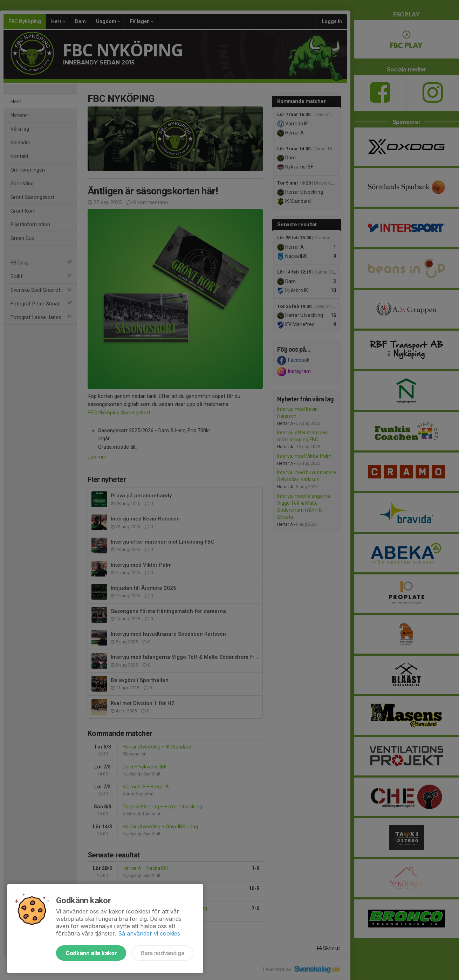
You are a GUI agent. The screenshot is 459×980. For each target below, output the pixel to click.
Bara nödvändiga (162, 953)
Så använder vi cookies (149, 933)
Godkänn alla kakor (91, 953)
